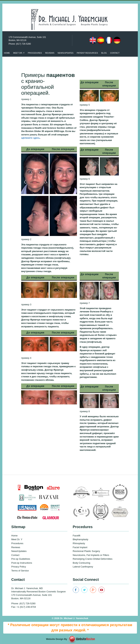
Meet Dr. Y (19, 53)
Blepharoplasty (81, 539)
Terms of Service (20, 571)
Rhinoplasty (79, 543)
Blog (104, 53)
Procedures (35, 53)
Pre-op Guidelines (21, 559)
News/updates (65, 53)
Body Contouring (82, 563)
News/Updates (19, 551)
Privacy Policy (19, 567)
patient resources (87, 53)
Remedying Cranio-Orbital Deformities (93, 559)
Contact (115, 53)
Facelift (77, 536)
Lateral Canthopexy (83, 567)
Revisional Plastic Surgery (86, 551)
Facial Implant (80, 547)
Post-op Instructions (22, 563)
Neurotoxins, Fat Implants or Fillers (91, 555)
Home (7, 53)
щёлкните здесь (31, 138)
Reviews (50, 53)
